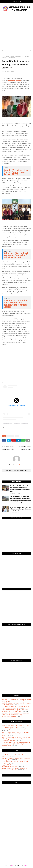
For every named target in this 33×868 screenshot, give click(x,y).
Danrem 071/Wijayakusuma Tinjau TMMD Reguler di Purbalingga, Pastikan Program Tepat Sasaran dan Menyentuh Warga (16, 739)
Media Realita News (14, 80)
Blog (12, 866)
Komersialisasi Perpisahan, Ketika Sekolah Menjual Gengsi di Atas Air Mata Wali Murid (20, 509)
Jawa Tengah (10, 436)
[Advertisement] (16, 30)
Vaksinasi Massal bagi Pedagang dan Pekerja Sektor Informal (16, 255)
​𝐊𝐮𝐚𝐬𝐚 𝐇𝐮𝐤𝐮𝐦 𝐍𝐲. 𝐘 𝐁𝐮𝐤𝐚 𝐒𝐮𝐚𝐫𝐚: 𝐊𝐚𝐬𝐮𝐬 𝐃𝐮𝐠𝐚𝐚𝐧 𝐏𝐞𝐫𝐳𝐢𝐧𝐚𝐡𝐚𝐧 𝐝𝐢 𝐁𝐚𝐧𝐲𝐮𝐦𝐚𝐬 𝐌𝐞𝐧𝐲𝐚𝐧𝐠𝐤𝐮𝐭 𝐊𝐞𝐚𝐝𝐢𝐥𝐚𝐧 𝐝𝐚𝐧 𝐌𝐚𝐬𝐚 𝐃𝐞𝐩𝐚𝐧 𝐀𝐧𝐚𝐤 (20, 489)
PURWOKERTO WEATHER (16, 792)
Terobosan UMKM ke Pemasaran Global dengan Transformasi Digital (15, 304)
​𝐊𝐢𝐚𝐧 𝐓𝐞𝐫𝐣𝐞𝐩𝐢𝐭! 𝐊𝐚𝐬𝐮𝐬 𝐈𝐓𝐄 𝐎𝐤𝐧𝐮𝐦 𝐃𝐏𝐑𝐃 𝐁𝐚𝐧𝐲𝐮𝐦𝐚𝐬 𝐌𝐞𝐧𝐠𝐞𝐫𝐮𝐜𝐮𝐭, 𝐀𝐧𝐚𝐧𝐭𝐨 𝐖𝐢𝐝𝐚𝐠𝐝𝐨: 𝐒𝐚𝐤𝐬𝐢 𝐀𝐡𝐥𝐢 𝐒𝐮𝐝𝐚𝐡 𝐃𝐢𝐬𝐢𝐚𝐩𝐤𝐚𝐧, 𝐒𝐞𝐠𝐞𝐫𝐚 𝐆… (20, 499)
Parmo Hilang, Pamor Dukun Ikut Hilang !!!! (14, 729)
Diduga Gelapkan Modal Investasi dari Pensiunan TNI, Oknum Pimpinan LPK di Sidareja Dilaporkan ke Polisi (16, 734)
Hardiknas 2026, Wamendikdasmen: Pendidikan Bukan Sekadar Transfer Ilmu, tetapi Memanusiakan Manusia (15, 715)
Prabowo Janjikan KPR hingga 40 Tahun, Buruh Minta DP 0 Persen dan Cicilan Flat (15, 710)
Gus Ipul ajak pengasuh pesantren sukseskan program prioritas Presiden (15, 769)
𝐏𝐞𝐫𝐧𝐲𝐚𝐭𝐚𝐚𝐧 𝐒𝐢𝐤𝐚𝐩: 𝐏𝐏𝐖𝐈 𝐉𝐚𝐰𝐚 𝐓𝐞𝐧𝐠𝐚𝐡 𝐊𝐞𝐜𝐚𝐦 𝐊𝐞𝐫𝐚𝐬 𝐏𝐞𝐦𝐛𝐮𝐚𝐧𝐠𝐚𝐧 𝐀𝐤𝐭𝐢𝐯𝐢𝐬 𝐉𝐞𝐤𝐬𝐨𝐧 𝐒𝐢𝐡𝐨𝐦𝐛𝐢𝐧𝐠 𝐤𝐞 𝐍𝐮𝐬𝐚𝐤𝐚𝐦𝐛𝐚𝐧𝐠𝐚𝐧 (16, 744)
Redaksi (21, 465)
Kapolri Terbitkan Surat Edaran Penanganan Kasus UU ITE (16, 172)
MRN (8, 56)
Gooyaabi (26, 866)
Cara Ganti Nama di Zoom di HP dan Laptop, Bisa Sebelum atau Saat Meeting (16, 707)
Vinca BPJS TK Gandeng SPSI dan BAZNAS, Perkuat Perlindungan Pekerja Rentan (16, 726)
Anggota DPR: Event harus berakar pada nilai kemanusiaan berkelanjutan (14, 766)
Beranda (4, 56)
